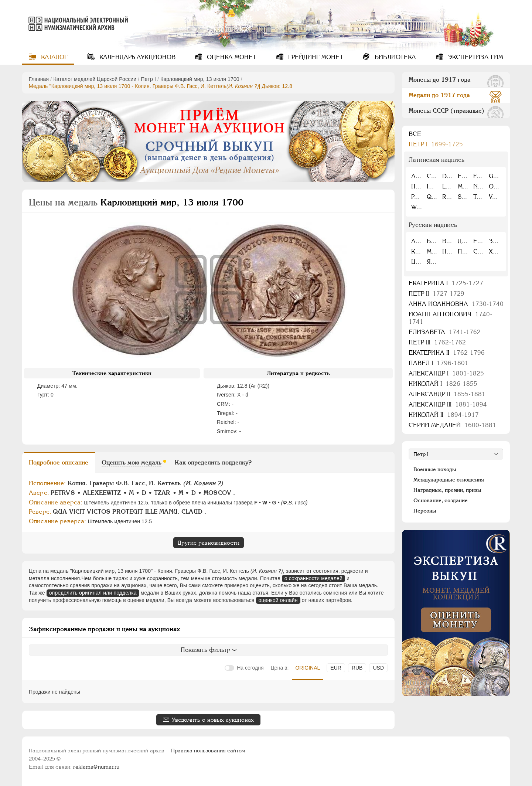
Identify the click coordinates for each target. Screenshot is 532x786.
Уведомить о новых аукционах (213, 720)
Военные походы (435, 469)
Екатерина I (446, 283)
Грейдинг (315, 57)
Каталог (53, 57)
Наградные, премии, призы (447, 490)
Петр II (436, 294)
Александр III (448, 404)
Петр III (437, 342)
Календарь (137, 57)
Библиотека (394, 57)
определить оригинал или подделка (93, 593)
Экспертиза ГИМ (475, 57)
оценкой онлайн (278, 600)
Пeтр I (148, 79)
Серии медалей (452, 425)
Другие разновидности (209, 543)
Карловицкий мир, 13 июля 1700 (200, 79)
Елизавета (445, 332)
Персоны (425, 511)
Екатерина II (447, 353)
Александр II (447, 394)
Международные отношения (449, 480)
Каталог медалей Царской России (95, 79)
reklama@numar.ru (96, 767)
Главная (39, 79)
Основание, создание (441, 500)
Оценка (231, 57)
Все (415, 134)
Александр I (446, 373)
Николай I (443, 384)
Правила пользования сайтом (208, 751)
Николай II (444, 415)
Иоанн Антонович (450, 318)
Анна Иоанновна (456, 304)
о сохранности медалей (313, 578)
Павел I (439, 363)
